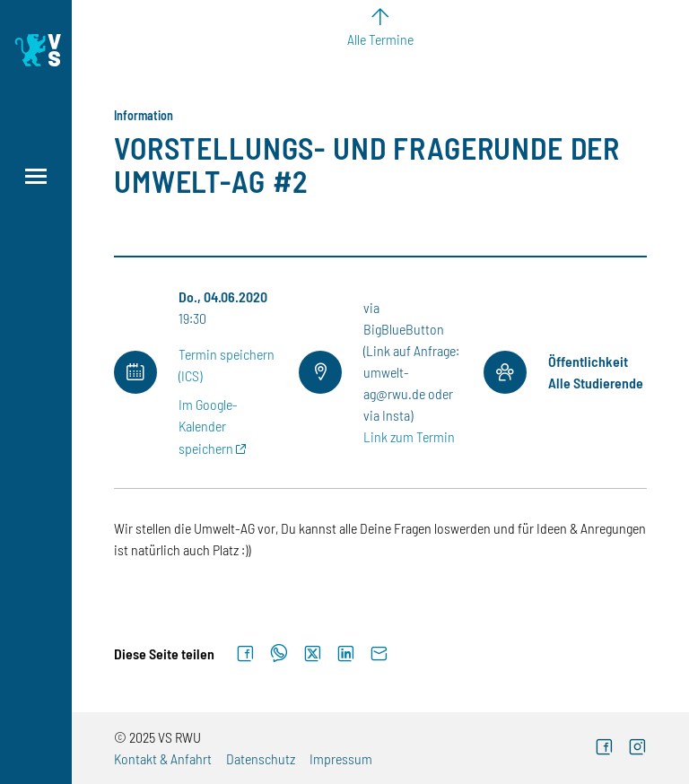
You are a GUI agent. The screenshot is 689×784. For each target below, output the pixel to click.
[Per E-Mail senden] (379, 654)
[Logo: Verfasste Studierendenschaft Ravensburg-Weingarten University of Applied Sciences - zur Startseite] (36, 50)
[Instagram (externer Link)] (637, 749)
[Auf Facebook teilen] (245, 654)
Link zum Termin (409, 436)
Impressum (341, 758)
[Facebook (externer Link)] (604, 749)
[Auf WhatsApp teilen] (279, 654)
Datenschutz (261, 758)
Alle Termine (380, 39)
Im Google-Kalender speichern (208, 426)
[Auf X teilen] (313, 654)
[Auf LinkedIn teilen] (346, 654)
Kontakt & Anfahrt (163, 758)
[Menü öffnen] (36, 176)
